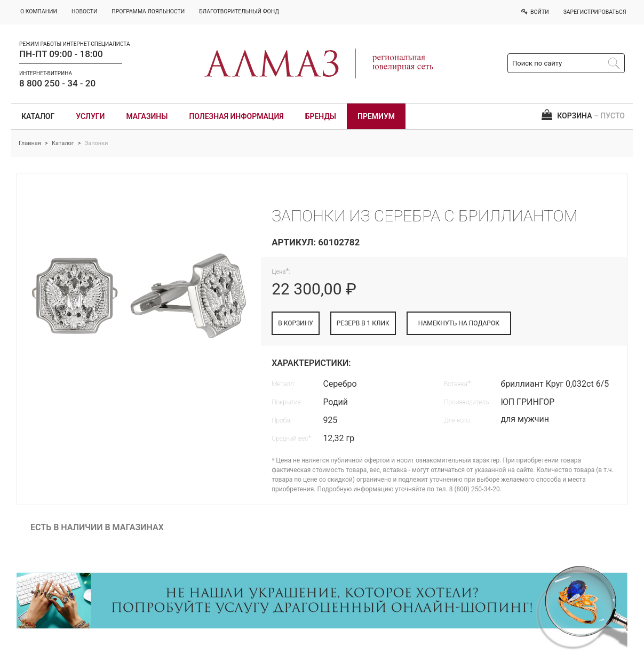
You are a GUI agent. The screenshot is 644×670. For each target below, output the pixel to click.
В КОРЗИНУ (296, 323)
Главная (30, 143)
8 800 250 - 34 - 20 (57, 83)
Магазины (147, 116)
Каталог (38, 116)
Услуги (90, 116)
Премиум (376, 116)
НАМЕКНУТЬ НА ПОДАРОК (459, 323)
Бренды (321, 116)
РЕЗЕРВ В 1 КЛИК (363, 323)
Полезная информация (236, 116)
